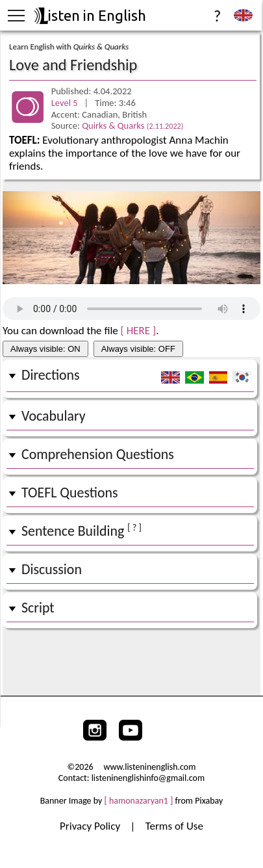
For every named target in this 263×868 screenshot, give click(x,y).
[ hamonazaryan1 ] (139, 801)
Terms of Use (174, 826)
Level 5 (66, 103)
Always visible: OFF (138, 349)
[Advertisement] (131, 659)
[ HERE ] (139, 331)
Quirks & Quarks (132, 125)
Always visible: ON (45, 349)
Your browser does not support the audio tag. (131, 309)
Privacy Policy (91, 826)
